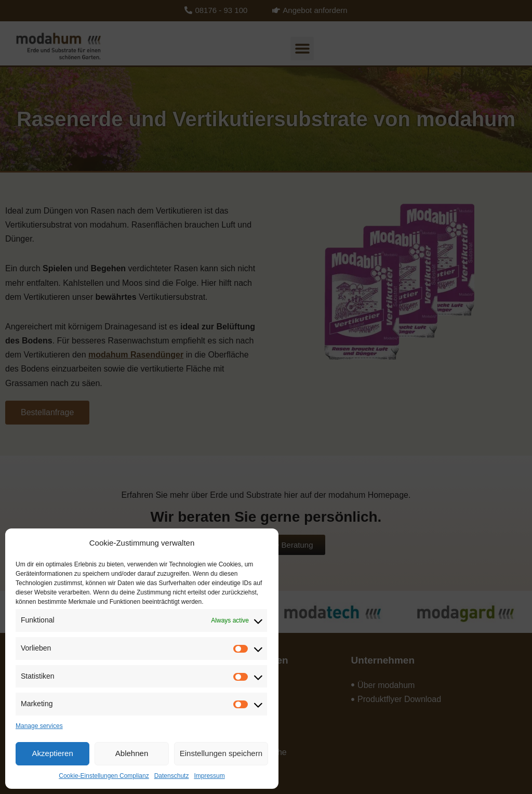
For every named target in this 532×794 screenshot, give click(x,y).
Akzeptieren (53, 753)
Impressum (209, 776)
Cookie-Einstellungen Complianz (104, 776)
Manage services (39, 726)
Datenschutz (172, 776)
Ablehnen (132, 753)
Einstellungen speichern (221, 753)
